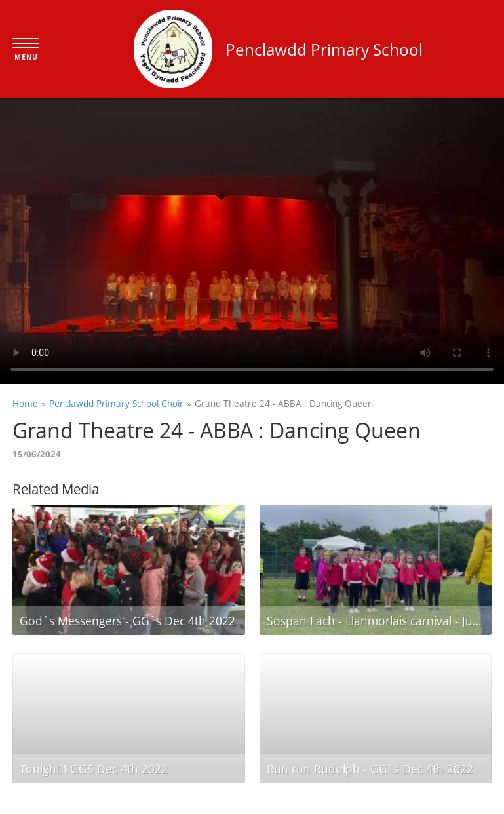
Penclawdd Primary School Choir (116, 403)
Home (25, 403)
